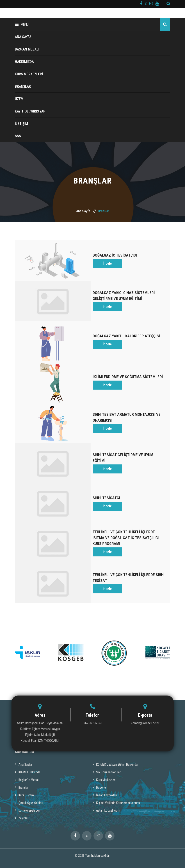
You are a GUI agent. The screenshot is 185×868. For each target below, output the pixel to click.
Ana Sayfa (83, 211)
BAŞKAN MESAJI (27, 49)
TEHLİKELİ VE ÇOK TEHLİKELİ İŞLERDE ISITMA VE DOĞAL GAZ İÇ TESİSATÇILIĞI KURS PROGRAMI (126, 527)
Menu (22, 24)
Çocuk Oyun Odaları (29, 790)
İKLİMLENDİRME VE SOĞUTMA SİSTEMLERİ (128, 372)
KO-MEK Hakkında (28, 759)
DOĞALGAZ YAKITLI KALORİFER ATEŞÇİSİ (127, 332)
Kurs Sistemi (25, 782)
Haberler (100, 775)
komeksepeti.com (28, 798)
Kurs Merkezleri (104, 767)
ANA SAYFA (23, 37)
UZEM (19, 99)
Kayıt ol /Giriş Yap (30, 111)
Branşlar (22, 775)
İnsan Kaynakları (105, 782)
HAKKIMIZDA (24, 62)
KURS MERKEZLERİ (29, 74)
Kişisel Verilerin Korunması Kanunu (116, 790)
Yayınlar (22, 805)
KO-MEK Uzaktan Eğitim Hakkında (115, 752)
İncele (107, 263)
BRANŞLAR (23, 86)
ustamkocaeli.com (106, 798)
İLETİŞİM (21, 124)
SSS (18, 136)
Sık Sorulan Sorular (107, 759)
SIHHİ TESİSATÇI (107, 489)
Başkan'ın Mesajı (27, 767)
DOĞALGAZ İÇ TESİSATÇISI (115, 254)
